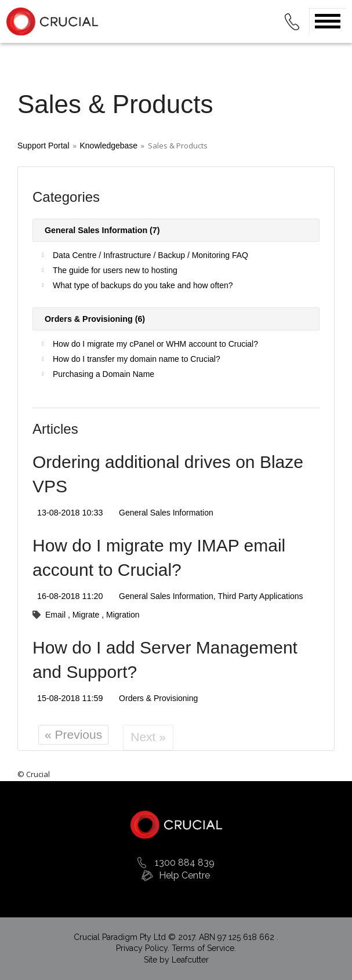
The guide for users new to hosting (115, 270)
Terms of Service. (204, 948)
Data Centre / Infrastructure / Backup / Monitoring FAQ (150, 255)
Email (57, 615)
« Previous (73, 734)
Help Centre (184, 875)
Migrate (87, 615)
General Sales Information (166, 513)
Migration (123, 615)
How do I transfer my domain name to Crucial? (137, 359)
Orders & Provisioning (158, 698)
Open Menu (328, 21)
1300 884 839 (185, 863)
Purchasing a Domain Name (104, 374)
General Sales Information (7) (100, 230)
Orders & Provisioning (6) (92, 319)
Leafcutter (190, 960)
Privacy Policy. (144, 948)
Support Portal (43, 146)
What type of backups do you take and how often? (143, 285)
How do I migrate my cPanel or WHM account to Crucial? (155, 344)
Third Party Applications (261, 596)
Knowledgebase (109, 146)
